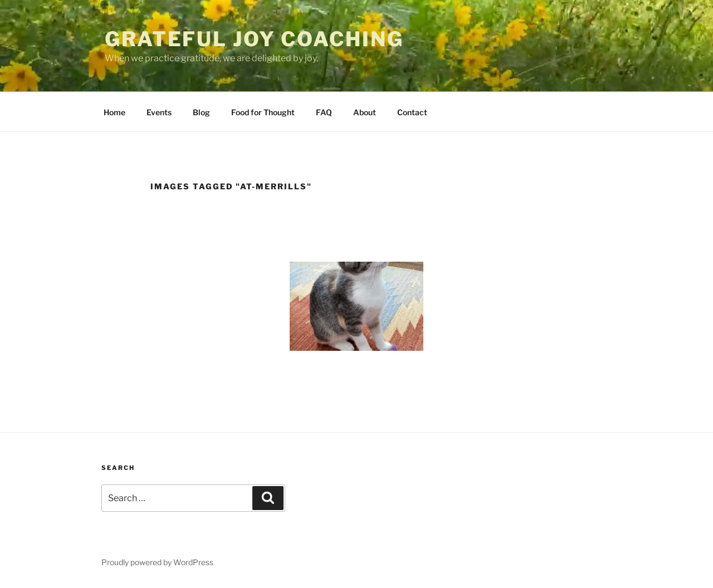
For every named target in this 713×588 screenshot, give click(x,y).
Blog (201, 112)
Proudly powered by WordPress (157, 562)
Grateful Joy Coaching (254, 39)
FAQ (324, 112)
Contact (412, 112)
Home (114, 112)
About (365, 112)
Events (159, 112)
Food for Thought (263, 112)
